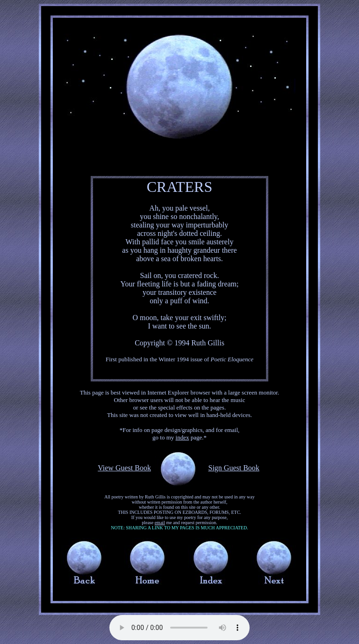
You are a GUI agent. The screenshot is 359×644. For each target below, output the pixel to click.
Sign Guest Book (233, 468)
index (183, 437)
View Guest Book (124, 468)
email (160, 523)
